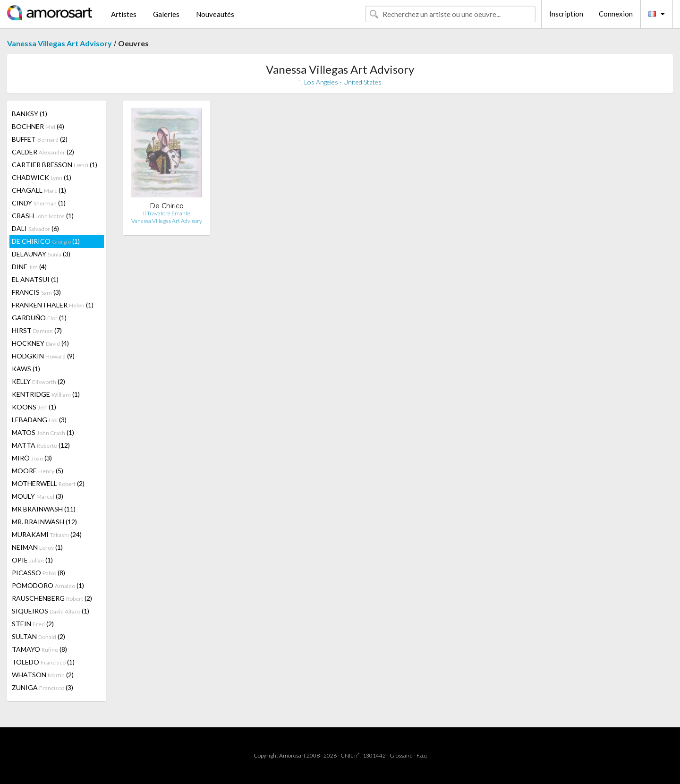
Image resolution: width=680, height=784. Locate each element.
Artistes (124, 14)
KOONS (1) (34, 407)
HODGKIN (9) (43, 356)
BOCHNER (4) (38, 126)
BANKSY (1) (30, 114)
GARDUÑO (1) (39, 318)
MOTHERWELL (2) (48, 483)
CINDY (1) (39, 203)
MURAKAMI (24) (47, 534)
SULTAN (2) (38, 636)
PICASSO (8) (38, 573)
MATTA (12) (41, 445)
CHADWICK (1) (42, 177)
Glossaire (401, 755)
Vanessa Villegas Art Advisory (59, 43)
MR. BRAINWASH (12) (44, 522)
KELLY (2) (38, 381)
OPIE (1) (32, 560)
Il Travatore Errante (167, 213)
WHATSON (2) (43, 675)
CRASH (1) (43, 216)
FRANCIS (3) (36, 292)
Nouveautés (215, 14)
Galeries (166, 14)
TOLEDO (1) (43, 662)
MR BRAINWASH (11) (44, 509)
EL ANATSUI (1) (35, 279)
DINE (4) (29, 267)
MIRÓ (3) (32, 458)
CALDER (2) (43, 152)
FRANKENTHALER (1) (53, 305)
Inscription (566, 14)
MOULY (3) (38, 496)
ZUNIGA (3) (42, 687)
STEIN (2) (33, 624)
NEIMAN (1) (37, 547)
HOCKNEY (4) (40, 343)
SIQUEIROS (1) (51, 611)
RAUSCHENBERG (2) (52, 598)
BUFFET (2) (40, 139)
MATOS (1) (43, 432)
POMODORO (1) (48, 585)
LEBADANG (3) (39, 420)
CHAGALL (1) (39, 190)
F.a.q (422, 755)
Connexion (616, 14)
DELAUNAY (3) (41, 254)
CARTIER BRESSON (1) (55, 165)
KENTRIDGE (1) (46, 394)
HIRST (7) (37, 330)
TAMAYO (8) (39, 649)
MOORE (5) (38, 471)
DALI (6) (35, 228)
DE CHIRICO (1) (46, 241)
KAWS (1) (26, 369)
